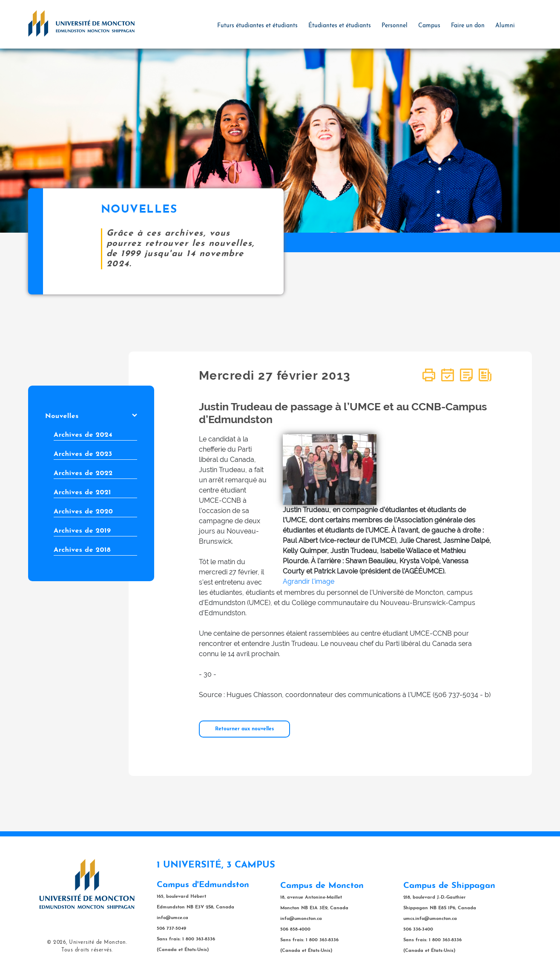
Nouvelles (91, 416)
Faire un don (468, 26)
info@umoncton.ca (301, 919)
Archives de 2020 (83, 512)
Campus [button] (429, 26)
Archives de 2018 (82, 550)
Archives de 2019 (82, 531)
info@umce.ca (172, 918)
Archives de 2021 (82, 493)
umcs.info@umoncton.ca (430, 919)
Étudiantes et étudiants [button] (340, 26)
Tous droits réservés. (87, 950)
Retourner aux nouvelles (244, 729)
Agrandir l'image (309, 581)
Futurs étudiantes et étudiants (257, 26)
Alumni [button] (505, 26)
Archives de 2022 (83, 473)
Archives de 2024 (83, 435)
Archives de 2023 (83, 454)
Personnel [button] (395, 26)
